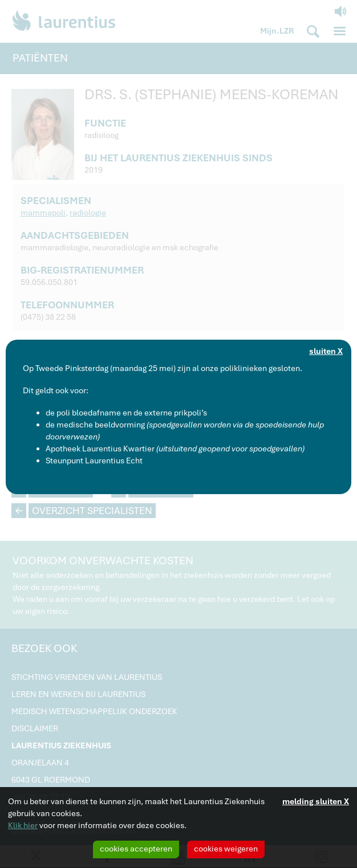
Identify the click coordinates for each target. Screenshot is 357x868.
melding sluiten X (316, 801)
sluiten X (326, 351)
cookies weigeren (226, 849)
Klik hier (23, 825)
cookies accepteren (136, 849)
